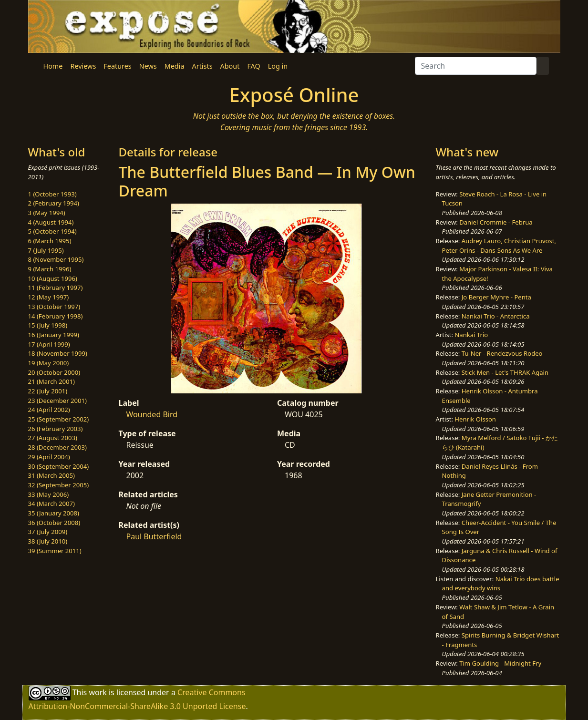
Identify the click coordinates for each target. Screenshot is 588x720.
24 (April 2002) (49, 410)
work (98, 692)
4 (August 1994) (51, 222)
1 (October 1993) (52, 194)
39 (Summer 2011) (55, 551)
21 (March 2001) (52, 381)
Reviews (83, 66)
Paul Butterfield (154, 536)
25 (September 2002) (59, 419)
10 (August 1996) (53, 278)
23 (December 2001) (57, 401)
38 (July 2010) (48, 541)
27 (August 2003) (53, 438)
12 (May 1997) (49, 297)
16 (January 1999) (54, 335)
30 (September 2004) (59, 466)
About (230, 66)
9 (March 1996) (50, 269)
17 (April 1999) (49, 344)
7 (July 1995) (46, 250)
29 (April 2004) (49, 457)
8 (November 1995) (56, 259)
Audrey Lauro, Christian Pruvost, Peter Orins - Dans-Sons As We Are (499, 246)
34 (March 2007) (52, 504)
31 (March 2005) (52, 475)
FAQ (253, 66)
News (148, 66)
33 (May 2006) (49, 494)
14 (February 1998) (56, 316)
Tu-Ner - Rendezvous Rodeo (502, 353)
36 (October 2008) (54, 523)
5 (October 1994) (52, 231)
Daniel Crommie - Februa (496, 222)
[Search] (476, 66)
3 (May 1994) (47, 213)
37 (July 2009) (48, 532)
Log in (278, 66)
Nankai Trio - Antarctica (496, 316)
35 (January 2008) (54, 513)
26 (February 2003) (56, 429)
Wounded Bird (152, 414)
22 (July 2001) (48, 391)
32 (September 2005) (59, 485)
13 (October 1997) (54, 307)
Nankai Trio (471, 335)
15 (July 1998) (48, 325)
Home (53, 66)
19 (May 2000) (49, 363)
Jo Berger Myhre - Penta (496, 297)
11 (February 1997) (56, 288)
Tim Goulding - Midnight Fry (500, 663)
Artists (202, 66)
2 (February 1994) (54, 203)
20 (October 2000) (54, 372)
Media (175, 66)
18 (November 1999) (58, 353)
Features (117, 66)
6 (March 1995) (50, 241)
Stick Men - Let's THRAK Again (505, 372)
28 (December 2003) (57, 447)
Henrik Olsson (475, 419)
